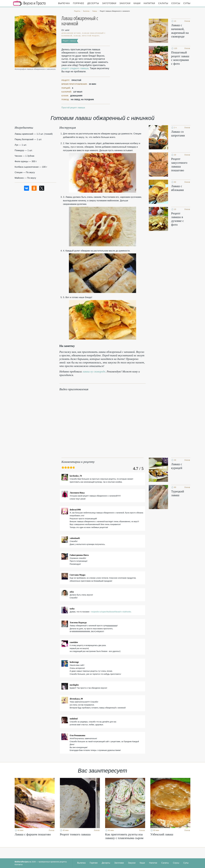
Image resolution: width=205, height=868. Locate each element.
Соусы (176, 3)
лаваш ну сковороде (94, 372)
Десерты (93, 3)
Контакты (19, 864)
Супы (187, 3)
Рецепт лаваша (69, 41)
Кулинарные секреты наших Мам (29, 3)
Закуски (125, 3)
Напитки (149, 3)
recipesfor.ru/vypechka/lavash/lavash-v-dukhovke (111, 612)
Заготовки (109, 3)
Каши (137, 3)
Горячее (79, 3)
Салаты (163, 3)
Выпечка (64, 3)
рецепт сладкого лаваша (75, 68)
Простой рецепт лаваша (73, 108)
